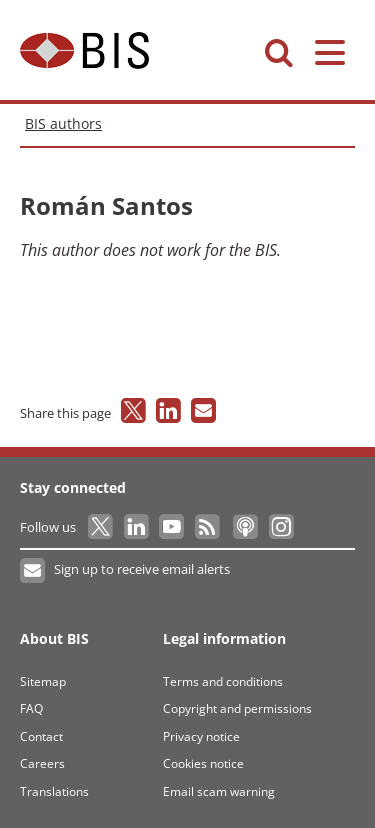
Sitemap (43, 681)
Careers (42, 763)
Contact (41, 736)
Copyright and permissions (237, 708)
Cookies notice (203, 763)
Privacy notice (201, 736)
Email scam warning (219, 791)
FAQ (31, 708)
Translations (54, 791)
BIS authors (63, 123)
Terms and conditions (223, 681)
